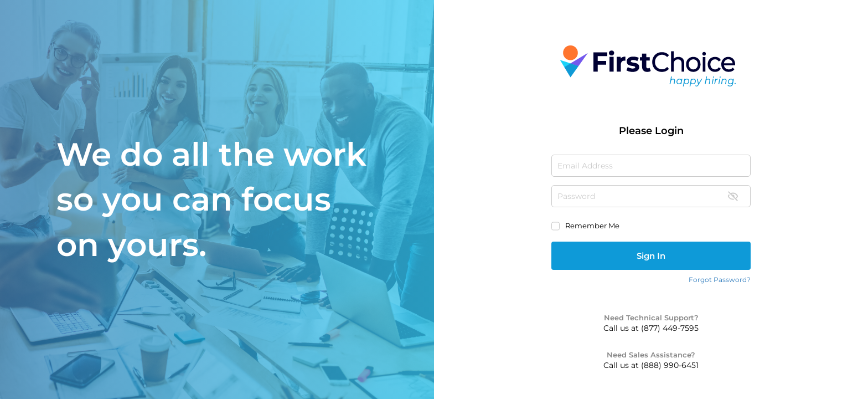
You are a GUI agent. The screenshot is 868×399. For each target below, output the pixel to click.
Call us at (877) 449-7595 (651, 328)
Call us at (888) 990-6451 (651, 365)
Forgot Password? (720, 280)
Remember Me (592, 226)
